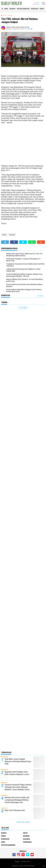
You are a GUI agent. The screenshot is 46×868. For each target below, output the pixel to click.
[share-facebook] (14, 242)
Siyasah (10, 15)
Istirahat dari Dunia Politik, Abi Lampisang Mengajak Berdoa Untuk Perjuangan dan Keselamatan (17, 801)
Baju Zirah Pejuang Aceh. (15, 810)
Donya (3, 836)
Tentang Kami (25, 862)
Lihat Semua (23, 308)
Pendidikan (27, 842)
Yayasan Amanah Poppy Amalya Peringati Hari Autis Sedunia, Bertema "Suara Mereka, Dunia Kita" (18, 788)
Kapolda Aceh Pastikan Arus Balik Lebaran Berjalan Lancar (17, 773)
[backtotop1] (44, 866)
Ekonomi (12, 9)
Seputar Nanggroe (23, 9)
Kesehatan (35, 9)
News (6, 9)
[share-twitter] (23, 242)
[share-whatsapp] (32, 242)
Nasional (27, 839)
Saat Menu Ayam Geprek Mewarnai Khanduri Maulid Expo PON (18, 761)
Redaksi (17, 862)
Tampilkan (40, 296)
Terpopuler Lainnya (23, 822)
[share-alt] (5, 242)
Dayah (25, 833)
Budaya (4, 833)
